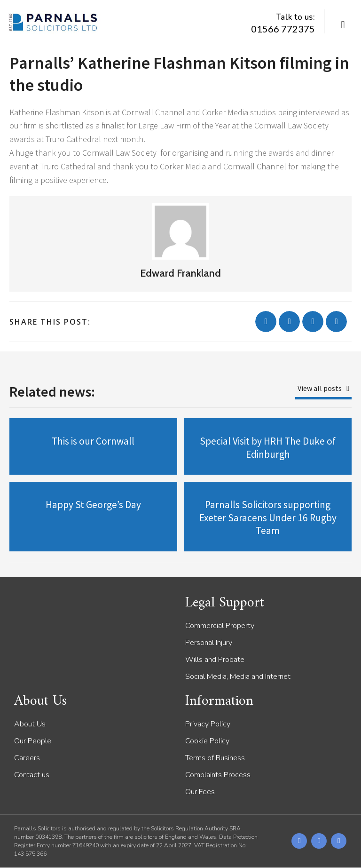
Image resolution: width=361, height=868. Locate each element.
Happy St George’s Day (93, 505)
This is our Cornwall (93, 441)
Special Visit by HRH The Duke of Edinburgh (268, 448)
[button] (343, 25)
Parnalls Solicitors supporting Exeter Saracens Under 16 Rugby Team (268, 518)
